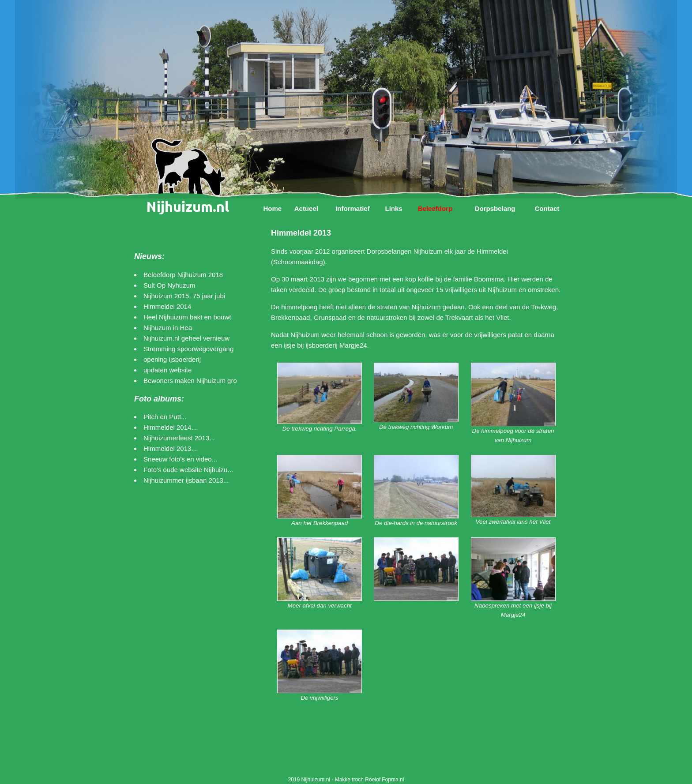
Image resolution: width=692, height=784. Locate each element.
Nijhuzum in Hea (168, 328)
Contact (547, 208)
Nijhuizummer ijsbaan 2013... (186, 480)
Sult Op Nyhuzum (169, 285)
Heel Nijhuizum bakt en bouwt (187, 317)
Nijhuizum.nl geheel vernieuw (186, 338)
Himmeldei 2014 (167, 306)
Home (272, 208)
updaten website (167, 370)
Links (393, 208)
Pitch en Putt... (165, 417)
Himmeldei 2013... (170, 448)
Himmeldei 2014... (170, 427)
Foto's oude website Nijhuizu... (188, 470)
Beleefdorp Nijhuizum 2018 (183, 275)
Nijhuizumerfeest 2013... (179, 438)
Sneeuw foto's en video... (180, 459)
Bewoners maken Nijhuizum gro (190, 381)
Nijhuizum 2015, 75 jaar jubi (184, 296)
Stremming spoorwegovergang (188, 349)
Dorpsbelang (495, 208)
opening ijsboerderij (172, 359)
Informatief (353, 208)
